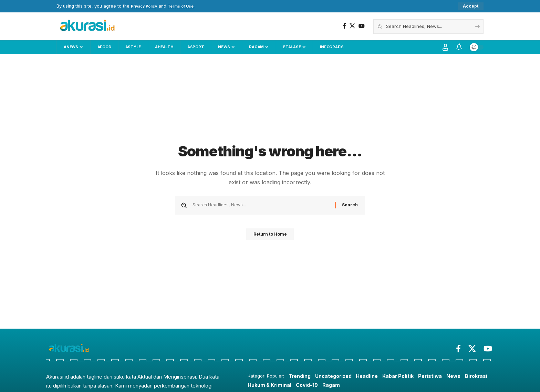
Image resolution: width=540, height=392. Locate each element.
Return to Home (270, 237)
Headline (372, 376)
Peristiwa (438, 376)
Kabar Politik (404, 376)
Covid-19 (338, 386)
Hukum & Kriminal (299, 386)
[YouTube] (362, 26)
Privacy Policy (147, 6)
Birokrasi (259, 386)
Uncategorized (336, 376)
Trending (300, 376)
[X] (352, 26)
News (462, 376)
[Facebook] (344, 26)
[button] (470, 6)
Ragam (362, 386)
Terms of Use (189, 6)
